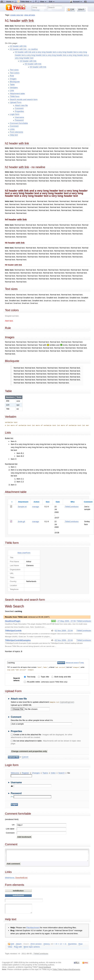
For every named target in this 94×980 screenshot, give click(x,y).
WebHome (10, 877)
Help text (14, 135)
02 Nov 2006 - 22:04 (64, 631)
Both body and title (62, 677)
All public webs (33, 682)
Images (13, 79)
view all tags (30, 15)
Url (13, 824)
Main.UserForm (24, 553)
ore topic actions (32, 946)
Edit (52, 1)
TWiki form (15, 96)
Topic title (45, 677)
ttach (19, 944)
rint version (36, 944)
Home (10, 1)
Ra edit (18, 946)
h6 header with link (38, 67)
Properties (19, 111)
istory (47, 944)
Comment (19, 108)
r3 (56, 943)
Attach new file (21, 105)
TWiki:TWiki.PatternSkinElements (66, 969)
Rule (12, 76)
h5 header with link (33, 64)
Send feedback (45, 967)
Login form (15, 114)
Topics (45, 772)
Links (12, 129)
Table (12, 85)
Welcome (15, 772)
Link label (10, 828)
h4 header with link (28, 61)
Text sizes (14, 70)
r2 (61, 943)
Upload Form (16, 102)
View (43, 1)
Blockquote (15, 82)
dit (11, 944)
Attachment (23, 502)
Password (19, 120)
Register (25, 772)
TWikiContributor (72, 507)
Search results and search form (24, 99)
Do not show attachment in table (28, 740)
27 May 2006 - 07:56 (67, 621)
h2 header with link (18, 46)
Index (53, 772)
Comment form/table (19, 123)
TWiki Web (25, 1)
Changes (36, 772)
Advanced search (72, 663)
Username (19, 117)
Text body (31, 677)
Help (82, 663)
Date (58, 502)
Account (76, 1)
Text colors (15, 73)
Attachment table (17, 94)
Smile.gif (21, 521)
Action (36, 502)
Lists (12, 90)
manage (36, 507)
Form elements (16, 132)
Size (48, 502)
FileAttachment (33, 927)
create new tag (17, 15)
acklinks (72, 944)
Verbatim (14, 88)
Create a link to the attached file (27, 734)
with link (28, 21)
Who (73, 502)
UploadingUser (67, 702)
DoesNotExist (21, 877)
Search (62, 772)
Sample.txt (22, 507)
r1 (66, 943)
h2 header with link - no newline (24, 49)
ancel (25, 756)
